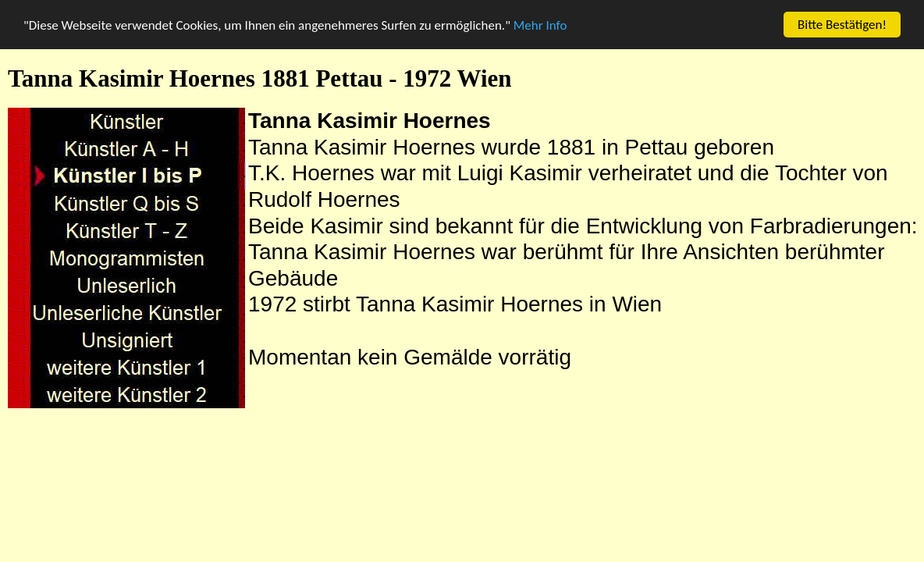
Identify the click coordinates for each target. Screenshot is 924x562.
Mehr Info (540, 25)
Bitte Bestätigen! (842, 25)
